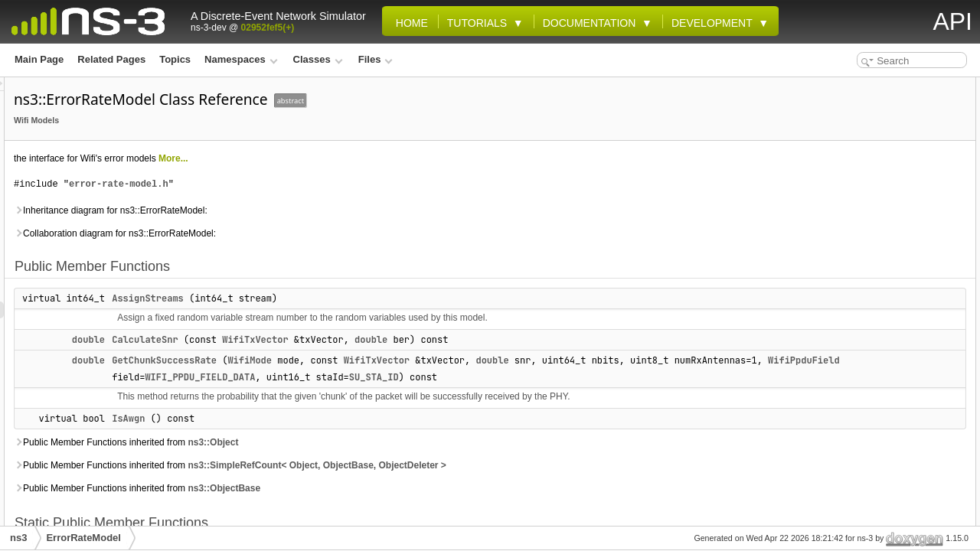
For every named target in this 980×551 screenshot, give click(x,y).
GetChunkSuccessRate (356, 360)
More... (365, 158)
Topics (175, 59)
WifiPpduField (565, 377)
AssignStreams (339, 298)
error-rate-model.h (310, 184)
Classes (318, 59)
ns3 (18, 538)
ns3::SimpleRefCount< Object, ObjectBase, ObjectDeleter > (508, 482)
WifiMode (441, 360)
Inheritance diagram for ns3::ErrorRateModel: (302, 210)
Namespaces (241, 59)
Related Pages (111, 59)
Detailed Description (854, 254)
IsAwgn (320, 435)
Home (409, 23)
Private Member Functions (867, 204)
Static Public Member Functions (879, 170)
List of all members (851, 389)
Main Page (39, 59)
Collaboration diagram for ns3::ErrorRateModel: (306, 233)
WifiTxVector (446, 340)
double (280, 340)
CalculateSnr (336, 340)
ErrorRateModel (83, 538)
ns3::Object (404, 459)
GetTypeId (844, 187)
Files (376, 59)
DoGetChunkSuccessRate (878, 220)
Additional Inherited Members (874, 237)
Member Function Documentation (882, 271)
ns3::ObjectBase (415, 505)
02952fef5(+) (268, 28)
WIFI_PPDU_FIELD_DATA (694, 377)
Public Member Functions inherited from (317, 459)
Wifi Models (228, 120)
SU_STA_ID (411, 394)
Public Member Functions (865, 86)
